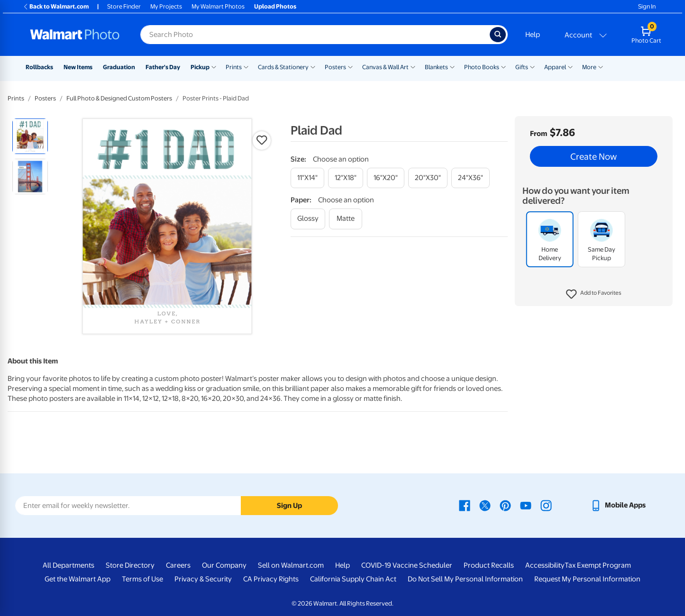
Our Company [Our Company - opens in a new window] (224, 565)
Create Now (594, 156)
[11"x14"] (307, 178)
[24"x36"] (470, 178)
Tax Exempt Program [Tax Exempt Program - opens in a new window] (598, 565)
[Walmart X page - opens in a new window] (485, 505)
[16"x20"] (386, 178)
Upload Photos (275, 6)
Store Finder (124, 6)
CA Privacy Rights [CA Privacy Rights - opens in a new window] (271, 579)
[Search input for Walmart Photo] (315, 35)
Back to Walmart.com (56, 6)
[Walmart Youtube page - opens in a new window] (526, 505)
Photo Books (482, 67)
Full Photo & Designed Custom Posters (119, 98)
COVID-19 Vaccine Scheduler (407, 565)
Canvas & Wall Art (385, 67)
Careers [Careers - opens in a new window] (178, 565)
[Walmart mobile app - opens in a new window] (618, 505)
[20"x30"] (428, 178)
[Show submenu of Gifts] (532, 66)
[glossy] (308, 219)
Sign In (647, 6)
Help (533, 35)
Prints (234, 67)
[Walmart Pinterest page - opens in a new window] (505, 505)
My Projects (166, 6)
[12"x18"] (346, 178)
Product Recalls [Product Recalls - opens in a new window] (489, 565)
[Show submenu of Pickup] (214, 66)
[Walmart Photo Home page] (75, 35)
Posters (335, 67)
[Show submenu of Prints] (246, 66)
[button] (594, 294)
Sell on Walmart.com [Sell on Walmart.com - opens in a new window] (291, 565)
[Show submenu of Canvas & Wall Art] (413, 66)
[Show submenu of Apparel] (570, 66)
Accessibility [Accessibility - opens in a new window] (545, 565)
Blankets (436, 67)
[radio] (30, 136)
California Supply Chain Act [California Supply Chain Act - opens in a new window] (353, 579)
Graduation (119, 67)
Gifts (522, 67)
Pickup (200, 67)
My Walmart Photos (218, 6)
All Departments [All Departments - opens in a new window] (68, 565)
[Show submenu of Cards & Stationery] (313, 66)
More (589, 67)
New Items (78, 67)
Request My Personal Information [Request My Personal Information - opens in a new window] (587, 579)
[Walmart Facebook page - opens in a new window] (465, 505)
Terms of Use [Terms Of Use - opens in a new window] (142, 579)
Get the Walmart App (78, 579)
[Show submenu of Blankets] (452, 66)
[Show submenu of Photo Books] (503, 66)
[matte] (346, 219)
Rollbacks (39, 67)
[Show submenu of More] (601, 66)
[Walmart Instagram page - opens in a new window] (546, 505)
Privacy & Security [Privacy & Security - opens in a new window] (203, 579)
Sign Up (289, 506)
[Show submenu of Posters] (350, 66)
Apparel (555, 67)
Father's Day (163, 67)
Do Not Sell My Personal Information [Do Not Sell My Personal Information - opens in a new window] (465, 579)
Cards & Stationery (283, 67)
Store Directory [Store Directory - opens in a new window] (130, 565)
